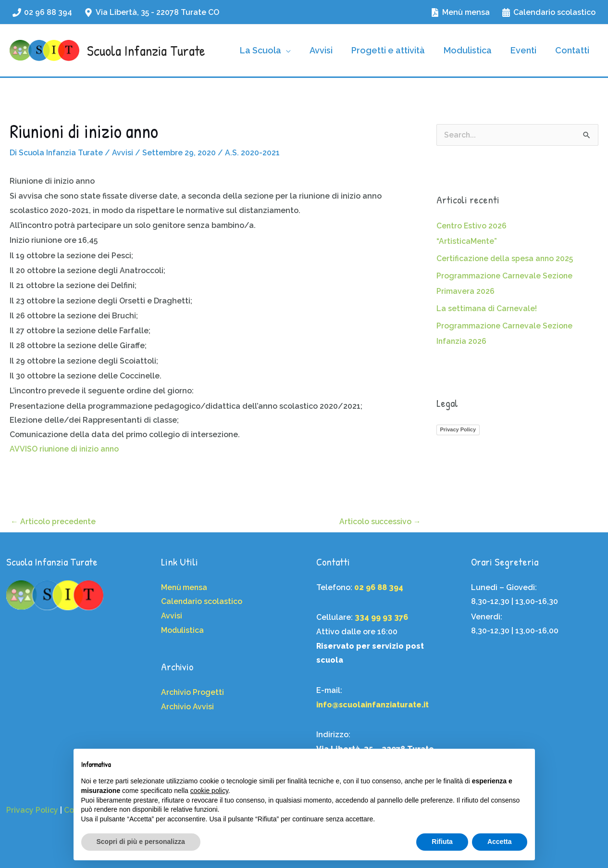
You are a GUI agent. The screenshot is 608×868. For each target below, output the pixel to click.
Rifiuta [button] (442, 842)
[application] (294, 50)
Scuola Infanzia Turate (146, 50)
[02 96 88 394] (43, 13)
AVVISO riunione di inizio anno (66, 448)
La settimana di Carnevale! (487, 308)
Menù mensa (185, 587)
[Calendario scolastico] (548, 13)
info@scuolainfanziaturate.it (374, 705)
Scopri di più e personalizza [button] (141, 842)
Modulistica (183, 630)
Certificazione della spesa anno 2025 (506, 258)
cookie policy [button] (209, 791)
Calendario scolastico (202, 601)
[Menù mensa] (460, 13)
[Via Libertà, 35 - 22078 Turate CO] (152, 13)
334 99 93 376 (381, 617)
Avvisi (124, 153)
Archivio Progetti (193, 692)
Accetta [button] (500, 842)
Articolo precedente (54, 521)
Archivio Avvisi (188, 707)
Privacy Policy (458, 429)
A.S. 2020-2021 (254, 153)
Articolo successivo (380, 521)
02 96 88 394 (379, 587)
